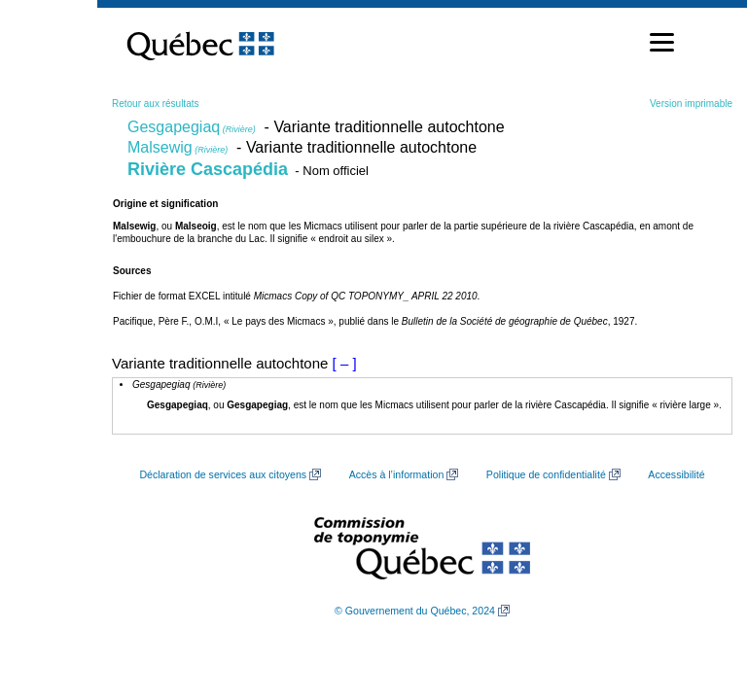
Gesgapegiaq (192, 127)
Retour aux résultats (156, 104)
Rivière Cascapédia (208, 169)
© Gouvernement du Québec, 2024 (415, 611)
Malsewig (178, 147)
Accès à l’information (397, 474)
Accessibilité (676, 474)
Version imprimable (691, 104)
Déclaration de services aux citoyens (223, 474)
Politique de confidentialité (546, 474)
